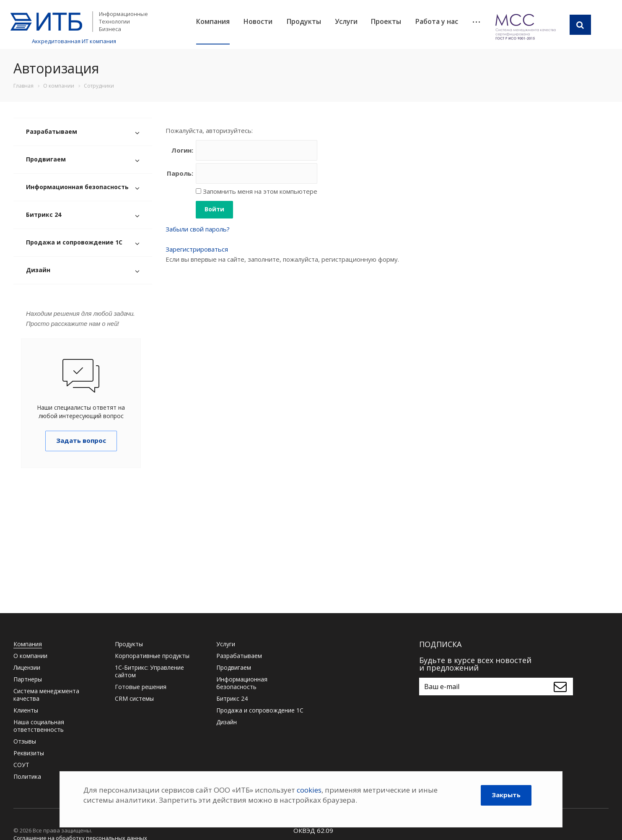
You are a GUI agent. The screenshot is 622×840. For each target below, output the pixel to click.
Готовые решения (141, 687)
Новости (258, 21)
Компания (213, 21)
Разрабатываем (52, 131)
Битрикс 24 (44, 215)
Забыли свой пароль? (198, 229)
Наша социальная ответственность (39, 726)
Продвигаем (46, 159)
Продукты (304, 21)
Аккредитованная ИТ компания (74, 41)
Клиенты (26, 710)
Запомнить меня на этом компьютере (259, 191)
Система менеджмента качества (46, 695)
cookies (309, 790)
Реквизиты (29, 753)
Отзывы (25, 741)
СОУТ (21, 765)
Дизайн (38, 270)
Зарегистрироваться (197, 249)
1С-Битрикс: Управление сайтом (149, 671)
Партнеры (28, 679)
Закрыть (506, 795)
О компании (30, 656)
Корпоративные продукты (152, 656)
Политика (27, 776)
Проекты (386, 21)
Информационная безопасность (77, 187)
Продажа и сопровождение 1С (74, 242)
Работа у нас (437, 21)
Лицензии (27, 667)
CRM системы (134, 698)
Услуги (346, 21)
